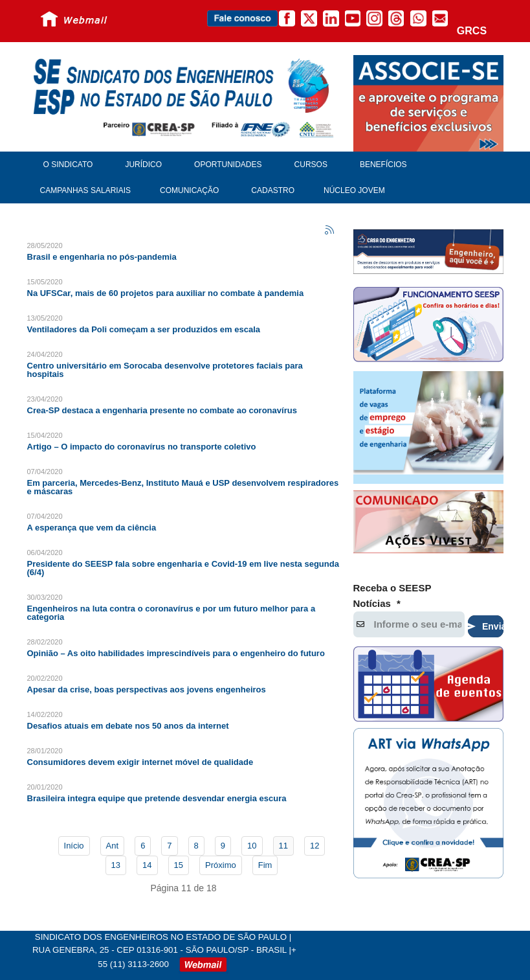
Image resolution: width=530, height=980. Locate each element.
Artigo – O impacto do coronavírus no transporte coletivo (142, 447)
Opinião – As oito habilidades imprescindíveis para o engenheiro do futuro (176, 653)
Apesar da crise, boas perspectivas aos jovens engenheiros (147, 689)
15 (179, 865)
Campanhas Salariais (85, 190)
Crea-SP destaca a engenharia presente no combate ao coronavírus (162, 410)
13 (116, 865)
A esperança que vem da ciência (92, 528)
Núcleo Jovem (354, 190)
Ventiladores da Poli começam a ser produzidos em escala (144, 329)
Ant (113, 846)
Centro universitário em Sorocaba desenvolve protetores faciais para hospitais (165, 370)
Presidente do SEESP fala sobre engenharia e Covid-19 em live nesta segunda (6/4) (183, 568)
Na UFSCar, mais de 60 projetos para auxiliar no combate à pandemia (166, 293)
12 (315, 846)
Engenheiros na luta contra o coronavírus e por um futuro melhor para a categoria (171, 613)
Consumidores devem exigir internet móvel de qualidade (140, 762)
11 (283, 846)
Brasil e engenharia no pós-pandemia (102, 257)
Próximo (221, 865)
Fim (265, 865)
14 (147, 865)
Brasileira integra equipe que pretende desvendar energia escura (157, 798)
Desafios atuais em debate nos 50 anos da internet (128, 726)
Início (74, 846)
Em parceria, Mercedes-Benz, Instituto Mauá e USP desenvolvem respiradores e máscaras (183, 487)
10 (252, 846)
